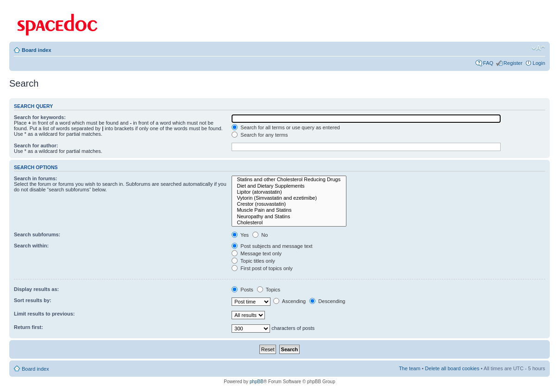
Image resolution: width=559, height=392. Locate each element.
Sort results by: (33, 300)
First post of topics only (262, 268)
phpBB (257, 382)
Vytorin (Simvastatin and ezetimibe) (289, 198)
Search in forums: (36, 178)
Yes (240, 235)
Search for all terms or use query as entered (286, 127)
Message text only (257, 253)
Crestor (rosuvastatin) (289, 204)
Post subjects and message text (272, 246)
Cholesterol (289, 223)
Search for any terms (260, 135)
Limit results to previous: (44, 314)
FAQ (488, 63)
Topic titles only (253, 261)
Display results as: (36, 289)
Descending (327, 301)
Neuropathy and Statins (289, 217)
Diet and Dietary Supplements (289, 186)
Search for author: (36, 145)
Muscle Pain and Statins (289, 210)
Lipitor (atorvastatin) (289, 192)
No (260, 235)
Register (513, 63)
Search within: (31, 246)
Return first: (28, 327)
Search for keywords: (40, 117)
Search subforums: (37, 234)
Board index (37, 50)
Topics (269, 290)
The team (409, 368)
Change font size (538, 48)
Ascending (289, 301)
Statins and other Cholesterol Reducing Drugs (289, 180)
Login (539, 63)
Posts (242, 290)
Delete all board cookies (452, 368)
